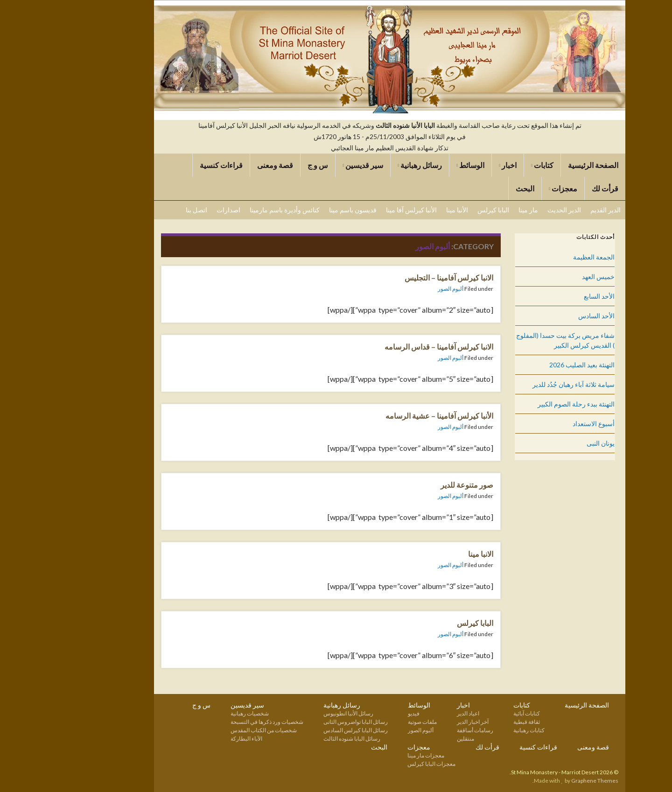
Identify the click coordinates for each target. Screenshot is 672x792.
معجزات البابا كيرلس (378, 764)
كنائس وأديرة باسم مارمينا (231, 210)
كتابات (489, 165)
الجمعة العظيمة (540, 257)
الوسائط (417, 165)
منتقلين (412, 739)
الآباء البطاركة (193, 739)
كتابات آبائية (473, 713)
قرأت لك (551, 188)
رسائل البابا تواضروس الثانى (302, 722)
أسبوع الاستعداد (540, 424)
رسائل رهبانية (366, 165)
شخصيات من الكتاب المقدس (210, 730)
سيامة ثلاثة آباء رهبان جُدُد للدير (520, 384)
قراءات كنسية (168, 165)
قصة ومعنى (221, 165)
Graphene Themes (541, 781)
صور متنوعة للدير (413, 485)
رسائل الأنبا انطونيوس (295, 713)
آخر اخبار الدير (419, 722)
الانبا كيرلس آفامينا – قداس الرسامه (385, 347)
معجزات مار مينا (372, 755)
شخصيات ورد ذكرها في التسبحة (213, 722)
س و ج (264, 165)
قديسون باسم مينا (299, 210)
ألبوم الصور (397, 289)
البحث (471, 188)
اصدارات (175, 210)
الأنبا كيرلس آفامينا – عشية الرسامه (386, 416)
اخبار (454, 165)
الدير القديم (552, 210)
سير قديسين (309, 165)
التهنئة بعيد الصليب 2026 (528, 365)
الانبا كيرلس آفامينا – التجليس (395, 277)
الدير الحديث (511, 210)
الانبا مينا (427, 554)
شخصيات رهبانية (196, 713)
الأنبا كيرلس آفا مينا (358, 210)
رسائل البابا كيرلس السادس (302, 730)
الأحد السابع (546, 296)
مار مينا (475, 210)
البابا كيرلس (440, 210)
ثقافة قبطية (473, 722)
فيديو (360, 713)
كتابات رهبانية (475, 730)
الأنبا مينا (403, 210)
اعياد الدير (414, 713)
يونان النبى (547, 443)
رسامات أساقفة (421, 730)
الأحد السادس (543, 316)
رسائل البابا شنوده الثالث (298, 739)
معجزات (509, 188)
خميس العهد (545, 277)
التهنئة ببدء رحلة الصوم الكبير (522, 404)
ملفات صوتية (369, 722)
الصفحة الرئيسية (539, 165)
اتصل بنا (143, 210)
